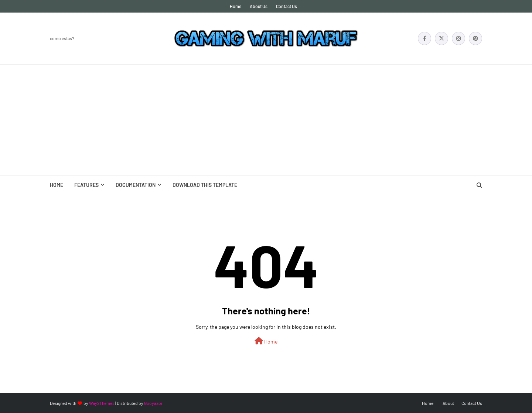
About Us (259, 6)
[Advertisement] (266, 120)
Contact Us (287, 6)
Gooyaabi (153, 403)
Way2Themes (102, 403)
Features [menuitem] (86, 185)
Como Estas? (62, 38)
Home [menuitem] (57, 185)
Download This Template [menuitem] (205, 185)
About (448, 403)
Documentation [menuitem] (136, 185)
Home (236, 6)
